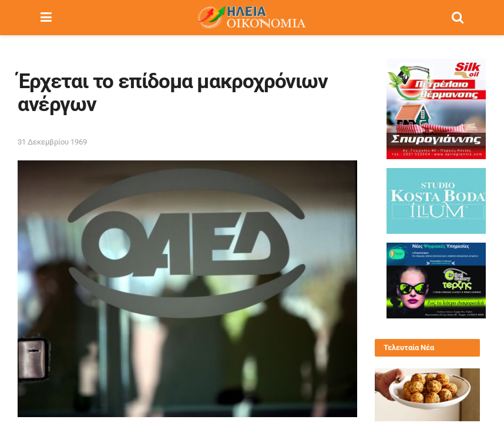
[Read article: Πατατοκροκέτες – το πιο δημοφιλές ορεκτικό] (427, 395)
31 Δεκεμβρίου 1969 (52, 142)
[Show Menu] (46, 18)
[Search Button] (458, 18)
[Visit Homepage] (251, 18)
